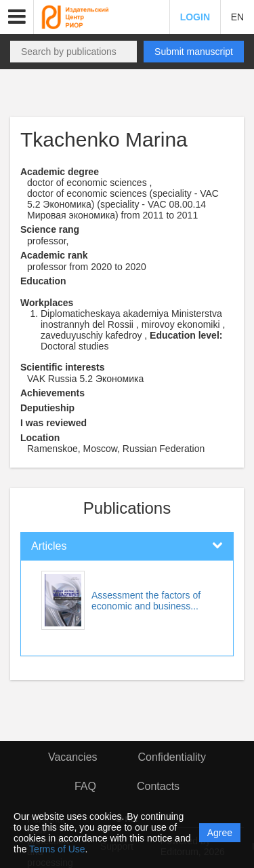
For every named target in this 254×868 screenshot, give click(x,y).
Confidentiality (172, 757)
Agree (220, 833)
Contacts (158, 786)
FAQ (85, 786)
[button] (17, 17)
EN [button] (237, 17)
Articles (49, 546)
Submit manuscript (194, 52)
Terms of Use (57, 849)
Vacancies (73, 757)
